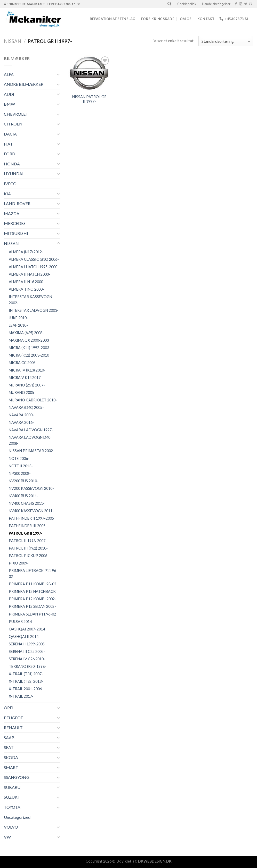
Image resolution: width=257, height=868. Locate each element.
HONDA (12, 164)
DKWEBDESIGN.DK (155, 861)
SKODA (11, 757)
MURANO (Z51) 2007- (27, 385)
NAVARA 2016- (21, 422)
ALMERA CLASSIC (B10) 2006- (34, 259)
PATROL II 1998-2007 (27, 541)
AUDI (9, 94)
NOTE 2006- (19, 458)
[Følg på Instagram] (241, 4)
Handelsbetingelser (216, 4)
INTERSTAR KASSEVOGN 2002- (30, 300)
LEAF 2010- (18, 325)
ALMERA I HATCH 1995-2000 (33, 267)
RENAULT (13, 727)
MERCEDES (15, 223)
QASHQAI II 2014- (24, 637)
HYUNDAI (14, 174)
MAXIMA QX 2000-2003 (29, 340)
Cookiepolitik (187, 4)
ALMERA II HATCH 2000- (30, 274)
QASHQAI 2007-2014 (27, 629)
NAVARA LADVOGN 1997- (31, 430)
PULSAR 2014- (21, 622)
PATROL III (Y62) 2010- (28, 548)
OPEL (9, 708)
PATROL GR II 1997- (26, 533)
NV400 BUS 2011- (24, 496)
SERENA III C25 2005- (27, 651)
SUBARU (12, 787)
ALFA (9, 74)
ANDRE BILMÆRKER (24, 84)
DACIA (10, 134)
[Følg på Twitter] (246, 4)
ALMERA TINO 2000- (26, 289)
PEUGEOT (14, 718)
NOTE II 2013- (21, 466)
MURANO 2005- (22, 393)
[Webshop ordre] (226, 41)
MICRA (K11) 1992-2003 (29, 348)
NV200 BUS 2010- (24, 481)
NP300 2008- (20, 473)
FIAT (8, 144)
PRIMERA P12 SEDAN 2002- (32, 606)
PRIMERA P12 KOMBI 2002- (33, 599)
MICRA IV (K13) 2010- (27, 370)
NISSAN (13, 41)
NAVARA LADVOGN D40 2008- (30, 440)
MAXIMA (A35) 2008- (26, 333)
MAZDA (12, 213)
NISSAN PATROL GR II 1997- (89, 99)
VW (7, 837)
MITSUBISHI (16, 233)
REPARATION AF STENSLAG (113, 19)
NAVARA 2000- (21, 415)
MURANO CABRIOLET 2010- (33, 400)
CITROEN (13, 124)
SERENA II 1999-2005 (27, 644)
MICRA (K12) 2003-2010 (29, 355)
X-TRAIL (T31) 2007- (26, 674)
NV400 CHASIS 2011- (27, 503)
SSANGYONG (17, 777)
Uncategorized (17, 817)
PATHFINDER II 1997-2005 (31, 518)
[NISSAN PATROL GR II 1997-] (89, 73)
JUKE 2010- (18, 318)
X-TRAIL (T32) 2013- (26, 681)
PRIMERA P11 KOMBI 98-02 (33, 584)
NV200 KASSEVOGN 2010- (31, 488)
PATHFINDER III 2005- (28, 526)
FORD (10, 154)
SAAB (9, 738)
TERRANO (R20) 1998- (27, 666)
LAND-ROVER (17, 203)
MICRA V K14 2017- (25, 378)
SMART (11, 767)
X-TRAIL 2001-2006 (25, 689)
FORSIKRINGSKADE (158, 19)
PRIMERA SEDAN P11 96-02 (32, 614)
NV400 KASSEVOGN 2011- (31, 511)
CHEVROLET (16, 114)
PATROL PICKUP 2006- (29, 556)
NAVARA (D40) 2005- (26, 407)
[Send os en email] (251, 4)
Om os (186, 19)
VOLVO (11, 827)
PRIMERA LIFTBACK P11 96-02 (33, 574)
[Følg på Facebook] (236, 4)
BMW (9, 104)
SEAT (9, 747)
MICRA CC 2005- (23, 363)
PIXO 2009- (19, 563)
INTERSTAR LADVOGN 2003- (34, 310)
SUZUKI (11, 797)
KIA (7, 194)
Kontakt (206, 19)
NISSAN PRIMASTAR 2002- (32, 451)
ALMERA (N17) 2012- (26, 252)
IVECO (10, 184)
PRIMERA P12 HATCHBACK (32, 591)
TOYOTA (12, 807)
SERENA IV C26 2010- (27, 659)
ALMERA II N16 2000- (27, 282)
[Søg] (169, 4)
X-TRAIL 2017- (21, 696)
